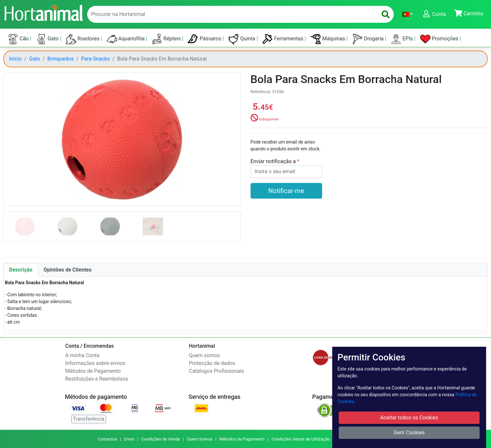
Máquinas (328, 39)
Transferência (89, 419)
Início (15, 59)
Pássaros (205, 39)
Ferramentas (283, 39)
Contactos (107, 439)
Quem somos (205, 355)
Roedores (83, 39)
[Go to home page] (43, 12)
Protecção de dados (212, 363)
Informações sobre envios (95, 363)
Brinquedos (61, 59)
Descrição (21, 270)
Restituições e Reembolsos (97, 379)
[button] (408, 14)
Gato (48, 39)
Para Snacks (95, 59)
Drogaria (369, 39)
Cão (19, 39)
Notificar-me (286, 191)
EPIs (402, 39)
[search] (386, 14)
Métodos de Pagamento (93, 371)
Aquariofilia (126, 39)
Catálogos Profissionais (217, 371)
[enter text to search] (231, 14)
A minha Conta (82, 355)
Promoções (440, 39)
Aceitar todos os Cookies (409, 418)
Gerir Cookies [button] (409, 433)
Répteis (167, 39)
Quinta (242, 39)
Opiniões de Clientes (68, 270)
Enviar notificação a (274, 161)
